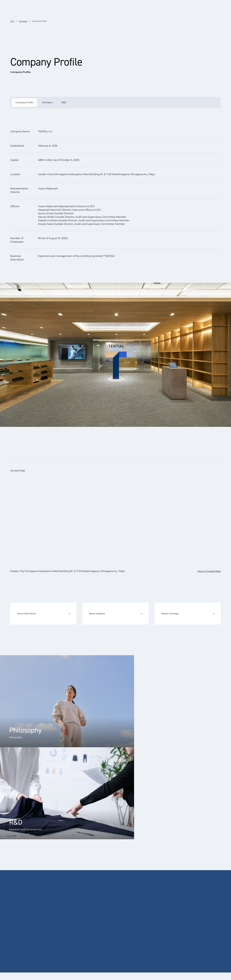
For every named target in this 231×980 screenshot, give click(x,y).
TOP (12, 21)
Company (23, 21)
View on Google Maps (208, 572)
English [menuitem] (129, 973)
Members (51, 103)
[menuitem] (109, 973)
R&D (70, 103)
